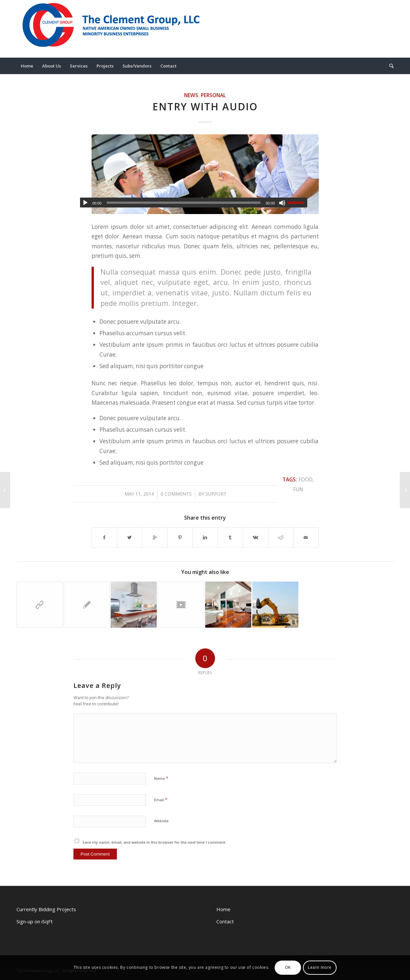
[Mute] (282, 203)
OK (288, 967)
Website (161, 821)
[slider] (184, 203)
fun (298, 489)
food (305, 479)
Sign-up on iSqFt (35, 921)
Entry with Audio (205, 107)
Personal (213, 95)
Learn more (320, 967)
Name (161, 778)
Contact (225, 921)
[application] (194, 203)
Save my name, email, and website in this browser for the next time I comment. (154, 842)
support (216, 494)
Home (223, 909)
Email (161, 800)
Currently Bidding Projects (46, 909)
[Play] (85, 203)
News (191, 95)
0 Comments (176, 494)
